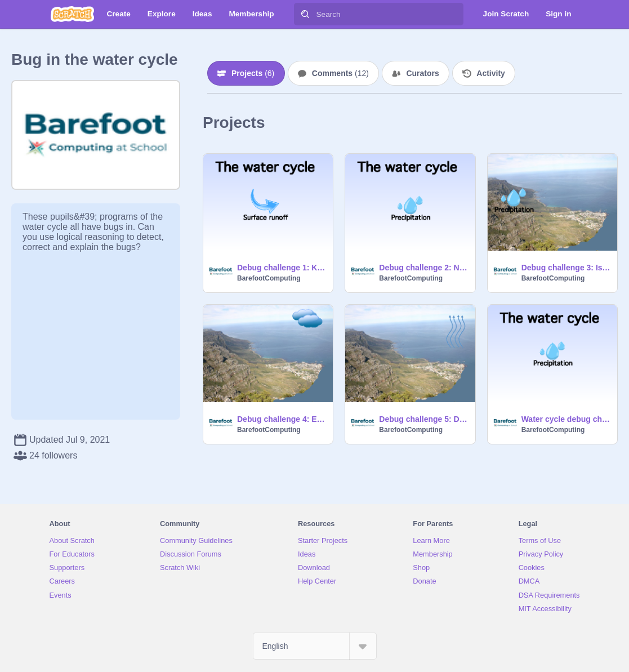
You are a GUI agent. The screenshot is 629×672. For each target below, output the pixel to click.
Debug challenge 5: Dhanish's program (423, 419)
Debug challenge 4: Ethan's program (282, 419)
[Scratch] (72, 14)
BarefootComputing (269, 278)
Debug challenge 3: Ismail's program (566, 268)
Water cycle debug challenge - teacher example (566, 419)
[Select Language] (315, 646)
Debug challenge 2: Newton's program (423, 268)
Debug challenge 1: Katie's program (282, 268)
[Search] (305, 14)
